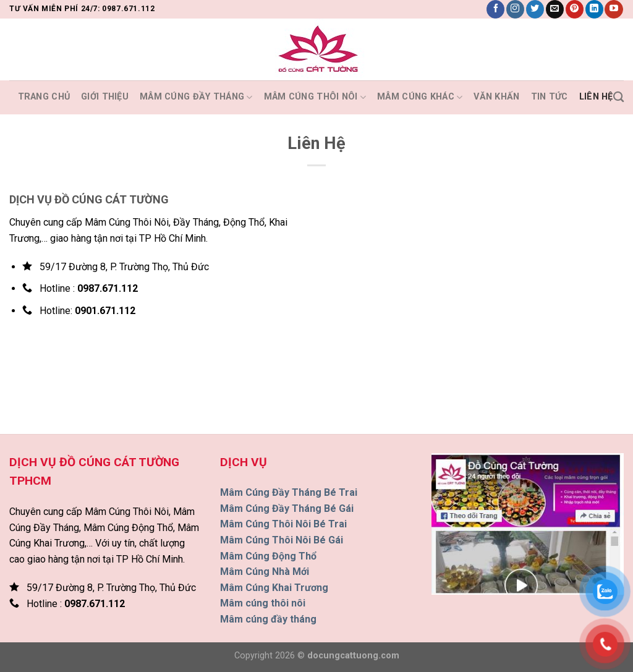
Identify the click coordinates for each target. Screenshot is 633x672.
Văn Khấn (496, 97)
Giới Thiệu (105, 97)
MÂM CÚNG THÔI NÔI (315, 97)
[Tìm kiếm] (618, 97)
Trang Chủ (44, 97)
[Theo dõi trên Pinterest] (575, 9)
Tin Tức (550, 97)
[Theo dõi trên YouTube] (614, 9)
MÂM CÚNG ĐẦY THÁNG (196, 97)
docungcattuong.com (353, 656)
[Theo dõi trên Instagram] (515, 9)
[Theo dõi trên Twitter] (535, 9)
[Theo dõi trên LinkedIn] (594, 9)
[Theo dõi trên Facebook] (495, 9)
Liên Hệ (596, 97)
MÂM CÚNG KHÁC (420, 97)
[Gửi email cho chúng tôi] (555, 9)
